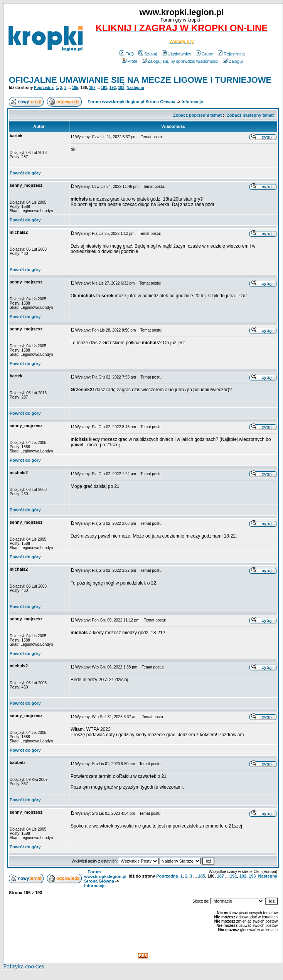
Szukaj (148, 54)
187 (92, 88)
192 (113, 88)
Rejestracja (231, 54)
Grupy (205, 54)
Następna (135, 88)
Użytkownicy (177, 54)
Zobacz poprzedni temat (197, 115)
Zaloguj (233, 61)
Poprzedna (44, 88)
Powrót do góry (25, 173)
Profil (130, 61)
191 (104, 88)
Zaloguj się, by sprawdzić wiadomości (180, 61)
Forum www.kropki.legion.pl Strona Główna (131, 102)
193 (121, 88)
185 (75, 88)
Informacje (192, 102)
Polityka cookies (24, 966)
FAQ (127, 54)
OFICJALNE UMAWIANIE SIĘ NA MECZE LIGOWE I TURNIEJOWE (140, 80)
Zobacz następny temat (250, 115)
